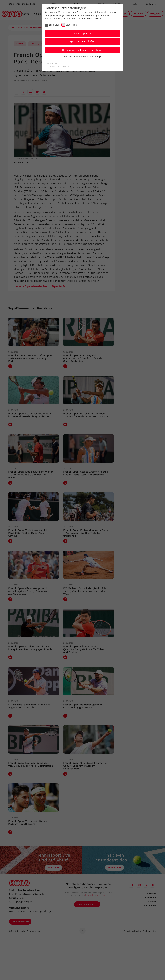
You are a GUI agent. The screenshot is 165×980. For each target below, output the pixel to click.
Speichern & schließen (82, 42)
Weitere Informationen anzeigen (82, 57)
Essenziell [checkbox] (54, 25)
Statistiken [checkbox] (71, 25)
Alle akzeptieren (82, 33)
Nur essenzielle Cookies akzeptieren (83, 50)
